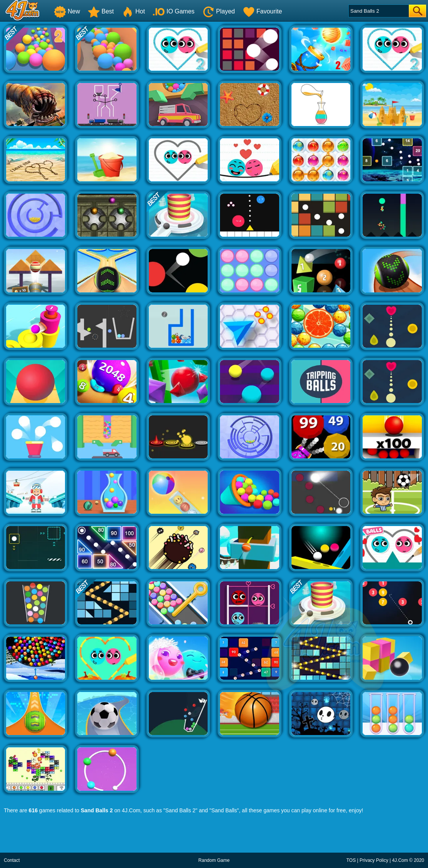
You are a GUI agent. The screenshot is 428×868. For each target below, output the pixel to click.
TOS (351, 860)
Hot (133, 11)
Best (101, 11)
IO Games (174, 11)
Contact (12, 860)
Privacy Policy (374, 860)
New (67, 11)
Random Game (214, 860)
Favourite (262, 11)
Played (219, 11)
